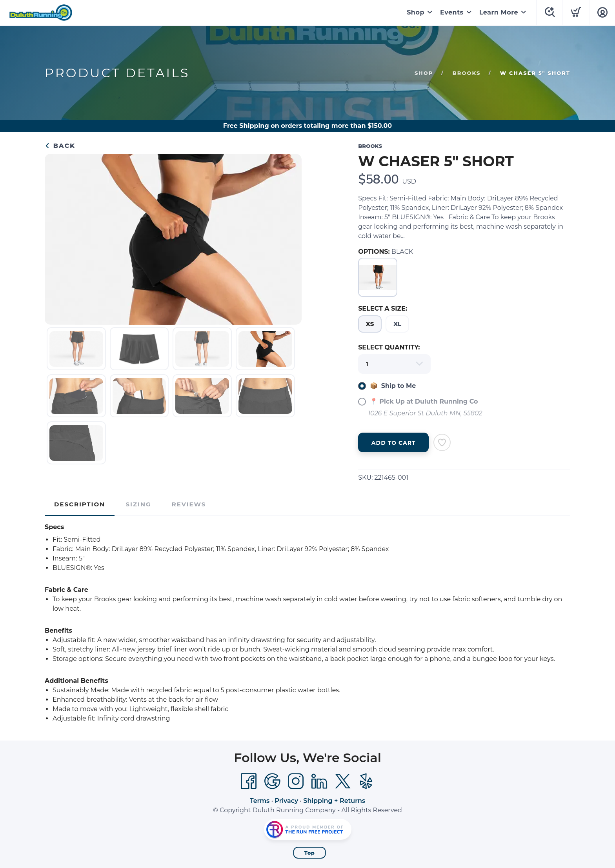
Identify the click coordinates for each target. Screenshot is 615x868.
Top (310, 853)
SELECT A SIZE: (383, 308)
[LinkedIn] (319, 781)
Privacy (286, 801)
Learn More (499, 12)
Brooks (467, 73)
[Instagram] (296, 781)
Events (452, 12)
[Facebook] (249, 781)
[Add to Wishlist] (442, 442)
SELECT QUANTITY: (389, 347)
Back (60, 146)
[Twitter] (343, 781)
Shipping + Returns (334, 801)
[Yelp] (366, 781)
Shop (416, 12)
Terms (260, 801)
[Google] (272, 781)
